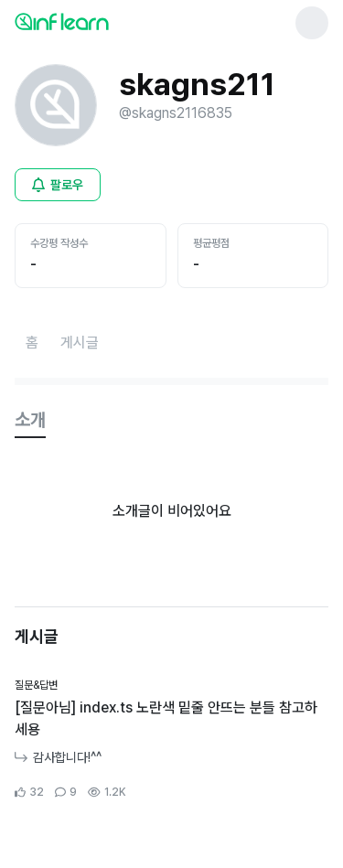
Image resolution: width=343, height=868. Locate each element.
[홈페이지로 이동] (32, 343)
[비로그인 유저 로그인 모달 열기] (58, 185)
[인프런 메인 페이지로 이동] (106, 21)
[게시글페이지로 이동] (80, 343)
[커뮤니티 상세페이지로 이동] (171, 739)
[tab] (30, 421)
